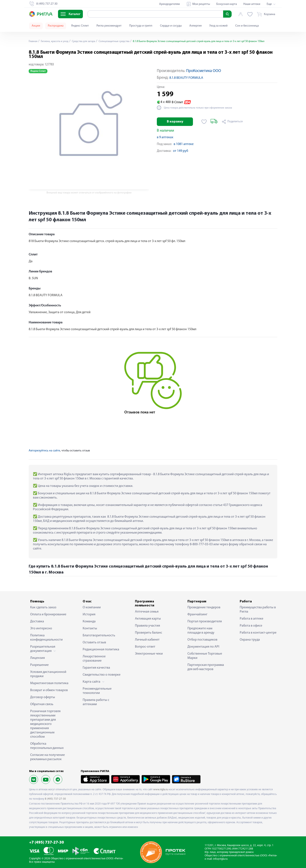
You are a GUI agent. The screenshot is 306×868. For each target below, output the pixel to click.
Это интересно (41, 628)
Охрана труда (250, 640)
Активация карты (148, 619)
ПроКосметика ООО (204, 71)
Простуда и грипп (141, 26)
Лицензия (38, 658)
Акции (36, 26)
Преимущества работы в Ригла (258, 610)
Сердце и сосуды (171, 26)
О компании (92, 607)
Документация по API (203, 647)
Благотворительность (99, 635)
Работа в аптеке (251, 619)
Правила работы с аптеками (96, 702)
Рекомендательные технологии (97, 691)
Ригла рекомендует (109, 26)
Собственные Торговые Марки (205, 656)
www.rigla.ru (161, 790)
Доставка (37, 621)
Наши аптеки (252, 4)
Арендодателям (169, 4)
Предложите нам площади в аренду (201, 631)
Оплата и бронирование (48, 614)
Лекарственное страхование (94, 659)
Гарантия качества (96, 668)
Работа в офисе (251, 626)
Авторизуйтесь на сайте (44, 451)
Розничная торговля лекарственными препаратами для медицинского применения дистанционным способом (45, 724)
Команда (89, 621)
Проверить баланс (149, 633)
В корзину (175, 122)
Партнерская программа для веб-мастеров (206, 667)
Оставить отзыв (94, 643)
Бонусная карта (227, 4)
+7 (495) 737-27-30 (47, 843)
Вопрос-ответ (145, 647)
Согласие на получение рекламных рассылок (47, 757)
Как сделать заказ (43, 607)
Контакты (90, 628)
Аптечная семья (147, 612)
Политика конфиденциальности (46, 638)
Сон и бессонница (247, 26)
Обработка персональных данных (47, 746)
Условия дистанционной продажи (48, 674)
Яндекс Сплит (80, 26)
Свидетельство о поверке (102, 675)
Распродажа (56, 26)
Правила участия (147, 626)
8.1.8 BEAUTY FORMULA (186, 78)
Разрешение (39, 665)
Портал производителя (205, 621)
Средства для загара (89, 41)
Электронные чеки (149, 654)
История (89, 614)
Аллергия (195, 26)
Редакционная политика (101, 650)
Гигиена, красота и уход (57, 41)
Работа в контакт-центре (258, 633)
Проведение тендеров (204, 607)
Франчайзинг (197, 614)
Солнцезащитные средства (123, 41)
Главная (34, 41)
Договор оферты (43, 697)
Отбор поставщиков (202, 640)
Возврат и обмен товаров (49, 690)
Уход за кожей (218, 26)
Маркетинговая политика (49, 683)
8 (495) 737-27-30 (55, 799)
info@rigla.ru (220, 859)
